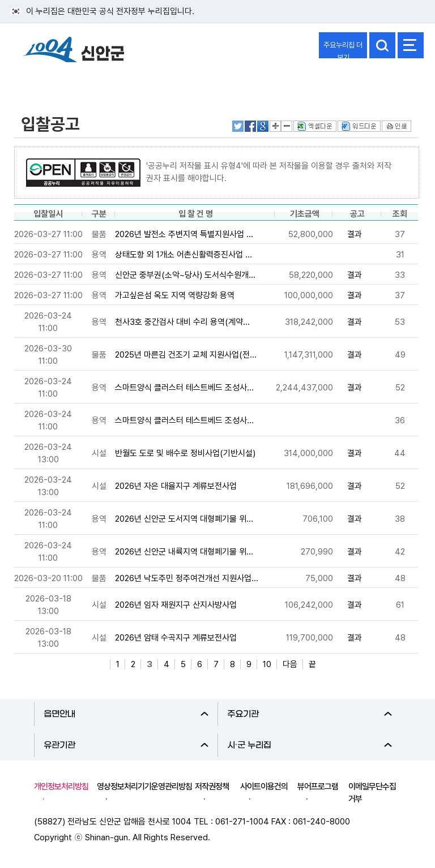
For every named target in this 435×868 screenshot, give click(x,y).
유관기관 (126, 745)
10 (267, 664)
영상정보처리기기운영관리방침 (144, 787)
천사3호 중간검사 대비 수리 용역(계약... (182, 322)
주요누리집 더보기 (343, 50)
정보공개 (37, 81)
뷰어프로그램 (318, 787)
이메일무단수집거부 (372, 793)
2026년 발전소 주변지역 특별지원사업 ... (184, 234)
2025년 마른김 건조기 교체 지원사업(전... (186, 355)
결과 (355, 234)
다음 (290, 664)
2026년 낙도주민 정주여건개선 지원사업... (187, 578)
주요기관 (310, 714)
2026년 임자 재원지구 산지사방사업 (176, 605)
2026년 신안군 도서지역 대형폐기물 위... (184, 519)
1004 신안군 (74, 51)
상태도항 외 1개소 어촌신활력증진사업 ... (184, 255)
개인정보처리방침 (61, 787)
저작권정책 (212, 787)
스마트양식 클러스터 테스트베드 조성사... (184, 388)
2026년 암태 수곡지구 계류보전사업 (176, 638)
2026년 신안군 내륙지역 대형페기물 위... (184, 552)
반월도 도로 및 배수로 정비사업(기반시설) (185, 453)
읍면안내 (126, 714)
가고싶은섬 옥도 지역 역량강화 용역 (175, 295)
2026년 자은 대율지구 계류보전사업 (176, 486)
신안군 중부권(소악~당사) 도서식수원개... (185, 275)
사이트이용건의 (264, 787)
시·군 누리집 (310, 745)
